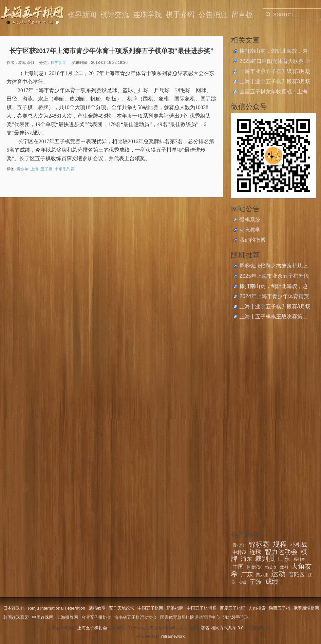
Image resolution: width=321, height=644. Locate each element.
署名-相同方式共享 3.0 (222, 628)
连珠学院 (147, 15)
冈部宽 (254, 567)
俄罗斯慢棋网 (306, 608)
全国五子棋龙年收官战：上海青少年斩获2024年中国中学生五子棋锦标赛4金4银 (274, 92)
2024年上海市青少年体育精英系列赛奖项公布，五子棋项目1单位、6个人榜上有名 (275, 297)
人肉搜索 (257, 608)
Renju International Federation (57, 608)
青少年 (23, 169)
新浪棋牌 (175, 608)
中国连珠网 (43, 617)
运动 (278, 574)
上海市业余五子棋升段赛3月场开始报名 (275, 82)
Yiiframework (172, 636)
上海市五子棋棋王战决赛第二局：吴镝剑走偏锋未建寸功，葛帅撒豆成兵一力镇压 (274, 317)
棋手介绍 (180, 15)
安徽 (242, 582)
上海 (34, 169)
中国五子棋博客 (202, 608)
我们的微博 (253, 240)
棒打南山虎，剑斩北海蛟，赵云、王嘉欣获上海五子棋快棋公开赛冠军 (274, 52)
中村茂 (239, 552)
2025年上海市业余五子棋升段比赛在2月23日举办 (274, 277)
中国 (238, 567)
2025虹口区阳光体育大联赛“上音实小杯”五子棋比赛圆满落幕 (275, 62)
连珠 (255, 552)
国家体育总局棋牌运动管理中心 (190, 617)
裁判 (284, 567)
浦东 (246, 559)
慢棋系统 (250, 220)
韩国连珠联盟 (16, 617)
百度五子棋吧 (233, 608)
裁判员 (265, 559)
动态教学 (250, 230)
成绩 (272, 581)
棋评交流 (115, 15)
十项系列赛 (65, 169)
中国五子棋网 (150, 608)
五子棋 (47, 169)
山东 (284, 559)
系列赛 (299, 559)
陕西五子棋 (280, 608)
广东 (247, 574)
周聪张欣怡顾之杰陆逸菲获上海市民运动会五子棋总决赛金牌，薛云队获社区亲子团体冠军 (274, 267)
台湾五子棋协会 (96, 617)
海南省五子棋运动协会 (136, 617)
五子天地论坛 (122, 608)
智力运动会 (281, 552)
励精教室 (97, 608)
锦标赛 (259, 544)
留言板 (242, 15)
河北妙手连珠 (236, 617)
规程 (280, 544)
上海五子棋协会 (92, 628)
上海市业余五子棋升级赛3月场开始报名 (275, 72)
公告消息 (213, 15)
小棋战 (299, 545)
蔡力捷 (262, 575)
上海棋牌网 (67, 617)
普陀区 (297, 574)
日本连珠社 (14, 608)
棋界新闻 (82, 15)
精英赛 (271, 567)
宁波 (256, 582)
